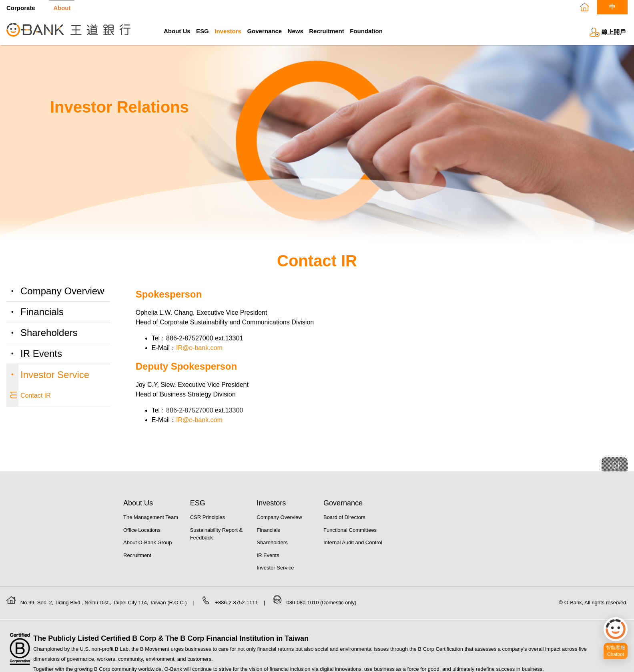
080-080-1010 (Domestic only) (321, 603)
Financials (42, 312)
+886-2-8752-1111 (237, 603)
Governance (264, 31)
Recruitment (327, 31)
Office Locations (142, 530)
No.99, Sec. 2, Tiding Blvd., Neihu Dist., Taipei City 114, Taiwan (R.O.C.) (104, 603)
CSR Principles (208, 517)
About (62, 8)
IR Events (41, 353)
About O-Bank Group (147, 542)
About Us (177, 31)
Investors (228, 31)
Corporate (21, 8)
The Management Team (151, 517)
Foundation (366, 31)
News (296, 31)
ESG (203, 31)
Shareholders (49, 333)
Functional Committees (350, 530)
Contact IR (36, 395)
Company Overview (62, 291)
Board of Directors (344, 517)
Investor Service (55, 375)
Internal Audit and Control (353, 542)
